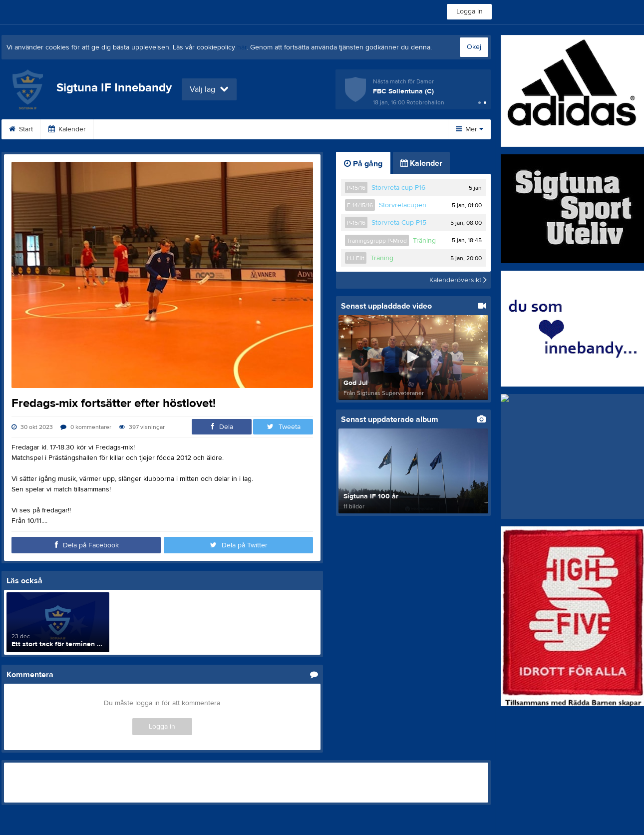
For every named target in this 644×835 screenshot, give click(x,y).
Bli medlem (225, 129)
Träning (424, 241)
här (242, 47)
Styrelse (389, 129)
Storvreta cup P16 (398, 188)
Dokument (122, 129)
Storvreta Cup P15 (399, 223)
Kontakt (340, 129)
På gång (363, 164)
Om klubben (286, 129)
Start (21, 129)
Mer (470, 129)
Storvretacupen (403, 205)
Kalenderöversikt (458, 280)
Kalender (67, 129)
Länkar (173, 129)
